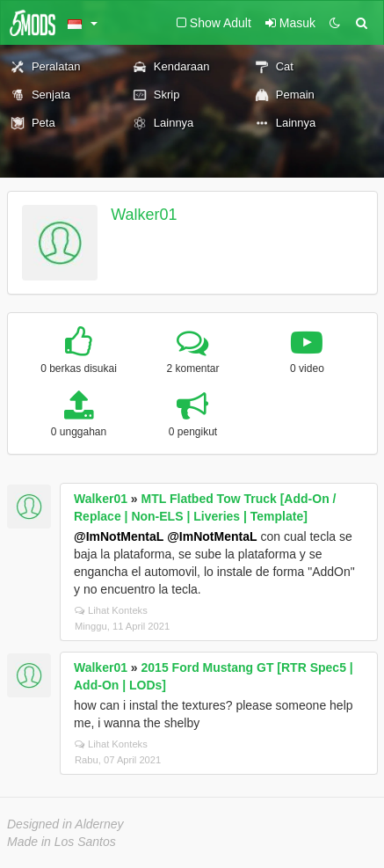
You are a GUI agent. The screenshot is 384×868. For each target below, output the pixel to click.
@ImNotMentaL (119, 536)
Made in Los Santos (62, 842)
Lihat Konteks (111, 610)
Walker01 (144, 215)
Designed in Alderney (65, 824)
